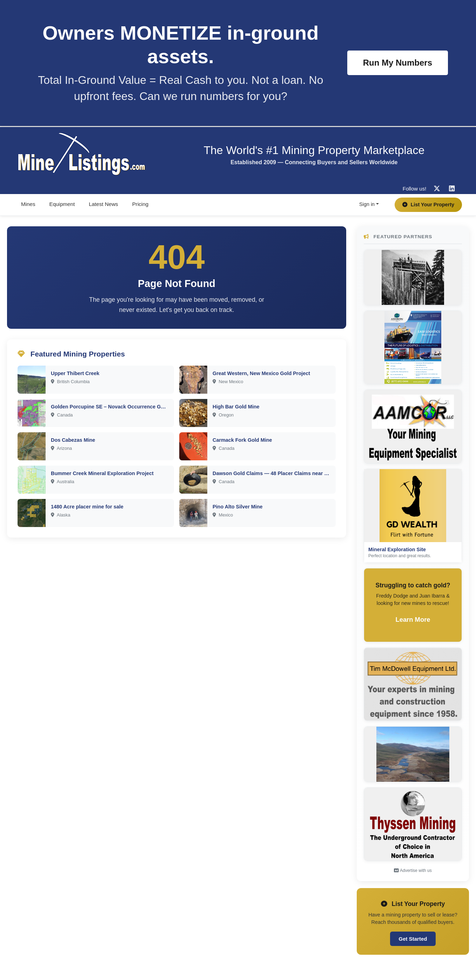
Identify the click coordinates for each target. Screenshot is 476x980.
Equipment (62, 204)
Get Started (413, 939)
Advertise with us (413, 871)
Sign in (367, 204)
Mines (28, 204)
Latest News (103, 204)
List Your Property (428, 205)
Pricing (140, 204)
